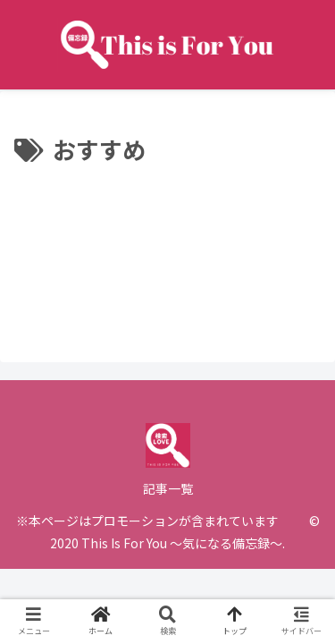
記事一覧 (168, 488)
